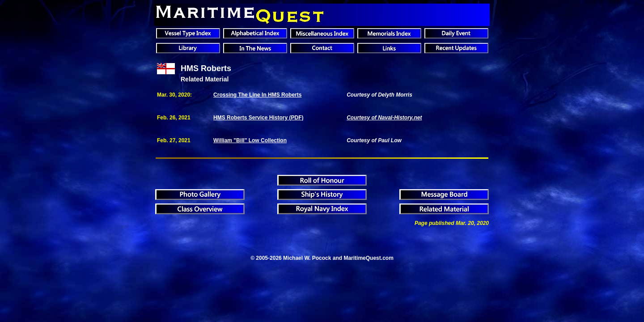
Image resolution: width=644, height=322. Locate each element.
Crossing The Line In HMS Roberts (257, 95)
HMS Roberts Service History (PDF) (258, 118)
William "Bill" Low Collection (250, 140)
